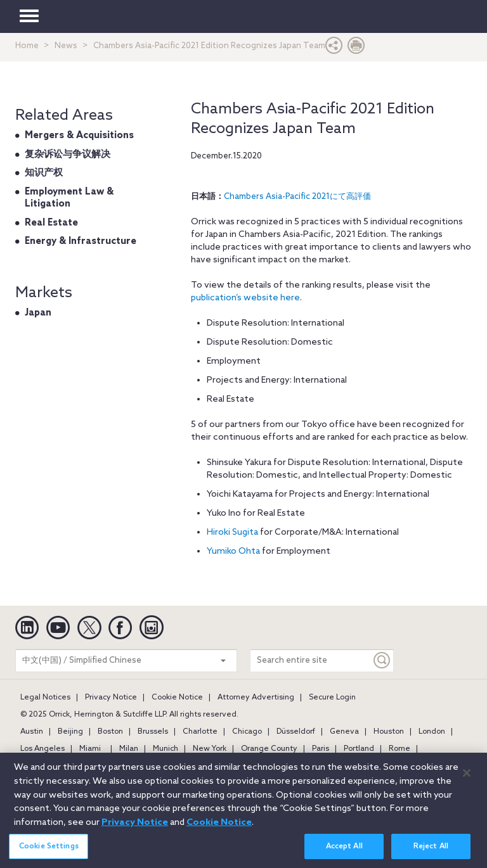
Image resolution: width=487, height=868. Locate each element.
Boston (110, 732)
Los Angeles (42, 749)
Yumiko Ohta (233, 552)
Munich (166, 749)
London (432, 732)
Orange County (269, 749)
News (66, 46)
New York (210, 749)
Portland (359, 749)
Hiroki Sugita (232, 533)
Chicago (247, 732)
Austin (32, 732)
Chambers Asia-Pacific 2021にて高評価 (297, 197)
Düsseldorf (296, 732)
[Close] (467, 780)
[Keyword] (382, 661)
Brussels (153, 732)
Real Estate (51, 223)
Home (27, 46)
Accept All (344, 854)
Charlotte (200, 732)
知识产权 (44, 173)
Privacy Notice (111, 698)
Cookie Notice (177, 698)
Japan (38, 313)
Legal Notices (45, 698)
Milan (129, 749)
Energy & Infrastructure (81, 241)
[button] (334, 48)
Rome (399, 749)
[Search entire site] (311, 661)
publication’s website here (245, 298)
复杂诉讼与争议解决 (68, 155)
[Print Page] (356, 48)
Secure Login (332, 698)
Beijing (70, 732)
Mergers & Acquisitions (79, 136)
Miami (90, 749)
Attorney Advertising (256, 698)
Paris (321, 749)
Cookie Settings (49, 854)
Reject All (431, 854)
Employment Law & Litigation (69, 198)
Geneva (344, 732)
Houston (389, 732)
